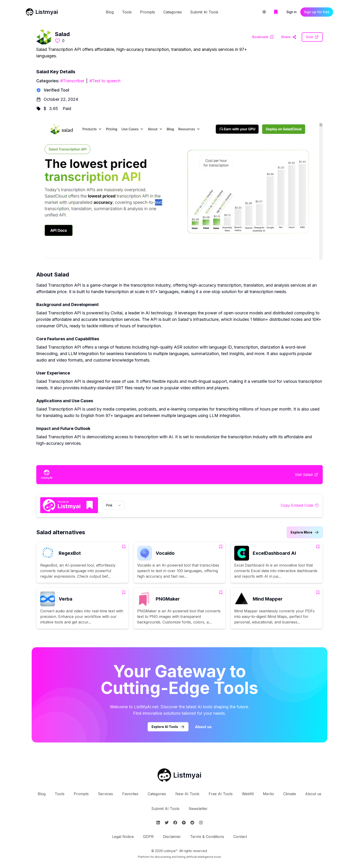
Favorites (130, 794)
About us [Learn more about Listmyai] (203, 727)
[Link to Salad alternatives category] (305, 532)
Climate (290, 794)
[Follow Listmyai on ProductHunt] (184, 823)
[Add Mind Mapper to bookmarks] (318, 592)
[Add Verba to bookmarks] (124, 592)
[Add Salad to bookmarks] (263, 37)
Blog (110, 12)
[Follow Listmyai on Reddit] (192, 823)
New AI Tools (187, 794)
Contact (240, 837)
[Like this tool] (58, 41)
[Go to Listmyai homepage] (179, 775)
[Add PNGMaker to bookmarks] (221, 592)
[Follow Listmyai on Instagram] (201, 823)
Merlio (268, 794)
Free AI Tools (221, 794)
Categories (173, 12)
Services (105, 794)
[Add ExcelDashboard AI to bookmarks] (318, 547)
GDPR (148, 837)
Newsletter (198, 809)
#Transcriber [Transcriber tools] (72, 81)
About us (313, 794)
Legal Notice (123, 837)
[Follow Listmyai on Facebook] (175, 823)
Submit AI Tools (204, 12)
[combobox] (114, 505)
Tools (127, 12)
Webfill (248, 794)
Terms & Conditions (207, 837)
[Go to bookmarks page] (276, 12)
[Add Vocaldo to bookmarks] (221, 547)
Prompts (148, 12)
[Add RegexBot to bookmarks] (124, 547)
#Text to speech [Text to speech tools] (105, 81)
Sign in (292, 12)
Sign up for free (317, 12)
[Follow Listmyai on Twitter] (167, 823)
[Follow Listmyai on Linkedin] (158, 823)
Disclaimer (172, 837)
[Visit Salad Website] (289, 37)
